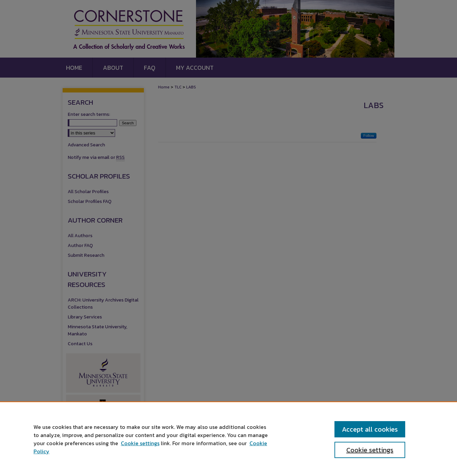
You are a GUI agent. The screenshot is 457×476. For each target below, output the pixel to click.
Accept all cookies (370, 429)
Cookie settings (140, 443)
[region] (228, 439)
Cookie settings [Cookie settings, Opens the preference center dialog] (370, 450)
